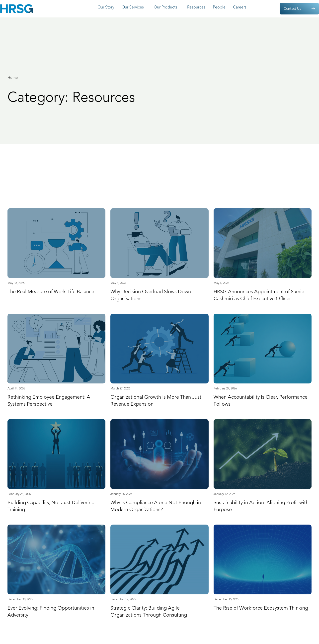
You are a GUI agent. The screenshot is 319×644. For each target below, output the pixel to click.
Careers (241, 8)
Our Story (106, 7)
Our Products (167, 8)
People (219, 7)
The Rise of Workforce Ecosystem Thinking (261, 608)
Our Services (134, 8)
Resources (196, 7)
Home (13, 78)
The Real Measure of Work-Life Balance (51, 292)
